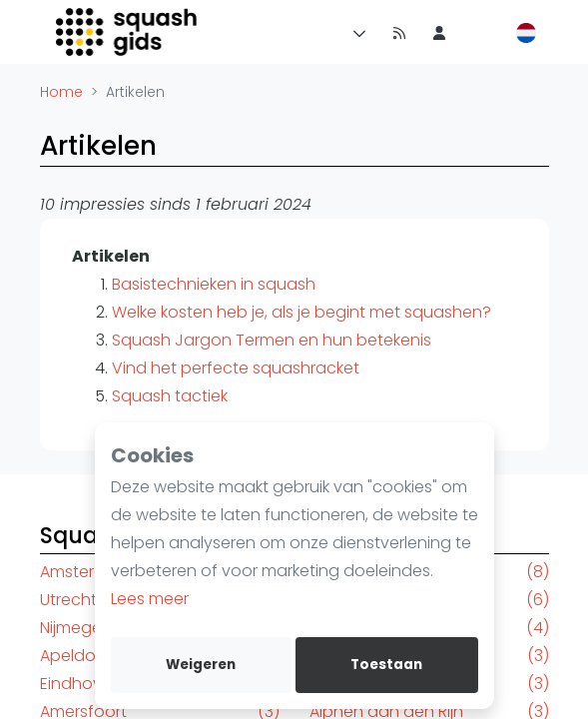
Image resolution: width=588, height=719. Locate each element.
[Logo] (128, 32)
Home (61, 92)
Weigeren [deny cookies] (201, 665)
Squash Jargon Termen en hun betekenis (272, 340)
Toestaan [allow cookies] (386, 665)
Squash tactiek (170, 396)
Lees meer (150, 599)
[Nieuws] (399, 32)
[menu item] (439, 32)
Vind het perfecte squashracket (236, 368)
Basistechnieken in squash (214, 284)
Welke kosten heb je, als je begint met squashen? (301, 312)
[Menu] (355, 32)
